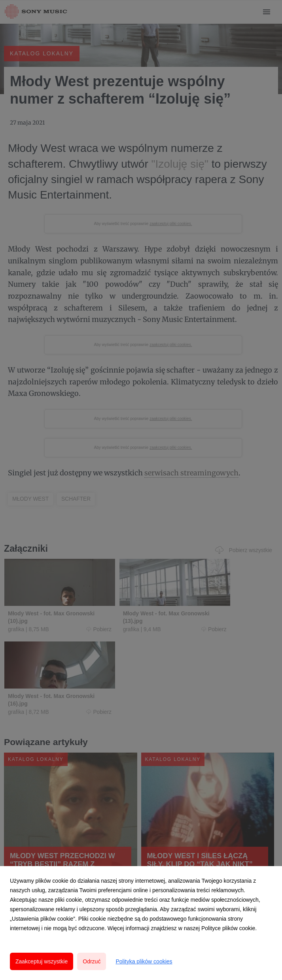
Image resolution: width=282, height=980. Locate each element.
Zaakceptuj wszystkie (42, 961)
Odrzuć (92, 961)
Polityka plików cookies (144, 961)
